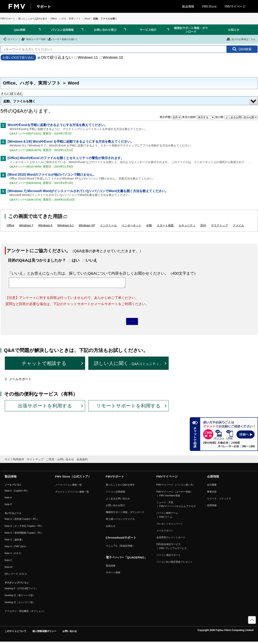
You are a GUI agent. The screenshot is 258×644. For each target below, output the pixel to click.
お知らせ (234, 30)
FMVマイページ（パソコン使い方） (176, 487)
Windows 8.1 (65, 225)
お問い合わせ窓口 (105, 30)
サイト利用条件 (14, 462)
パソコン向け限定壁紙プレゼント (174, 564)
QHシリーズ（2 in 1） (17, 576)
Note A (8, 500)
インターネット (132, 225)
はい (76, 260)
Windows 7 (26, 225)
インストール (108, 225)
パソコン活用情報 (62, 30)
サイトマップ (35, 462)
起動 (149, 225)
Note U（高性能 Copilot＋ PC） (22, 521)
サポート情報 (113, 575)
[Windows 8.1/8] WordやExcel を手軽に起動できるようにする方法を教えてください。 (71, 142)
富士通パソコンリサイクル (120, 521)
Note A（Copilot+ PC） (17, 493)
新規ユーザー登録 (33, 39)
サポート (44, 6)
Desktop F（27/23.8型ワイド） (21, 591)
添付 (203, 225)
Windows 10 (111, 57)
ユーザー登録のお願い (62, 39)
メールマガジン (165, 533)
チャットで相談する (44, 365)
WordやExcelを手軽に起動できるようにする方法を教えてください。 (58, 125)
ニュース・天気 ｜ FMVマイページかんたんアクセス (176, 506)
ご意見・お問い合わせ (60, 462)
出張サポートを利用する (45, 408)
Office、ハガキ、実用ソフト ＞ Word (70, 19)
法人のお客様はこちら (241, 39)
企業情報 (213, 479)
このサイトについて (15, 633)
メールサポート (20, 381)
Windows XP (87, 225)
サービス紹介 (148, 30)
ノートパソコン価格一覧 (68, 487)
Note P (8, 507)
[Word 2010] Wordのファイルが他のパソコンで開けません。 (52, 175)
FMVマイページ (235, 6)
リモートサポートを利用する (128, 408)
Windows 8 (45, 225)
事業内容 (212, 494)
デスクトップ (219, 225)
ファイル (238, 225)
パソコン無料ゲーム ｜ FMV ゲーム (167, 517)
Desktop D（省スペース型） (20, 598)
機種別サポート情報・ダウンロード (191, 30)
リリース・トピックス (219, 501)
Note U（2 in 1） (14, 555)
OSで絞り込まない (55, 57)
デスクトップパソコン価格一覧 (72, 494)
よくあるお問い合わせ (118, 501)
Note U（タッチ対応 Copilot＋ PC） (24, 528)
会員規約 (82, 462)
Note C (8, 562)
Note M (9, 569)
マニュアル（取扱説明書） (120, 548)
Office (11, 225)
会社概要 (212, 487)
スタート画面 (165, 225)
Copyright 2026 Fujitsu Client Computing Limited (226, 632)
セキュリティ (187, 225)
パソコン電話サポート (168, 557)
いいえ (91, 260)
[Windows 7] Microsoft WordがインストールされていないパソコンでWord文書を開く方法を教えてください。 (88, 191)
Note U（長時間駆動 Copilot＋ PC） (24, 535)
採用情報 (212, 508)
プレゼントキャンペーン (170, 526)
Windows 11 (86, 57)
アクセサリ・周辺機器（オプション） (25, 613)
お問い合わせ (70, 633)
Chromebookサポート (121, 540)
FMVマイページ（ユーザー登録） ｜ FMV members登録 (175, 496)
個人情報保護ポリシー (44, 633)
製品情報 (188, 6)
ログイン (10, 39)
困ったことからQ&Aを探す (33, 19)
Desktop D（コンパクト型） (20, 604)
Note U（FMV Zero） (16, 549)
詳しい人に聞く (128, 365)
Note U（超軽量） (14, 542)
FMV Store (209, 6)
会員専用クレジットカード (171, 540)
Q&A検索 (20, 30)
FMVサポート (8, 19)
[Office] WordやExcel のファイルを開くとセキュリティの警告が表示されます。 (66, 158)
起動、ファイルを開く (19, 101)
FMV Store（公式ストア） (73, 479)
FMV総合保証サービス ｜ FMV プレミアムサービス (172, 548)
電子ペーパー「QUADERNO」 (127, 560)
